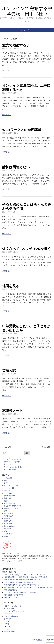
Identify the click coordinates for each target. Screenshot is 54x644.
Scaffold (40, 640)
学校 (5, 511)
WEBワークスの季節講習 (22, 130)
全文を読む (7, 70)
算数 (5, 531)
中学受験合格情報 (11, 590)
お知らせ (7, 491)
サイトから (8, 493)
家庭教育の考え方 (10, 516)
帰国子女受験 (9, 521)
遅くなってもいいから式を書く (27, 249)
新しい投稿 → (47, 447)
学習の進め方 (9, 619)
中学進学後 (8, 498)
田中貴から (8, 529)
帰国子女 (7, 519)
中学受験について (10, 496)
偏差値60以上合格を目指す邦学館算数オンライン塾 (23, 580)
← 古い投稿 (6, 447)
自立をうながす (9, 464)
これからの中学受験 (11, 616)
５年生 (6, 481)
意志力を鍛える (9, 526)
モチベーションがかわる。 (13, 467)
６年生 (6, 483)
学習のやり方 (9, 514)
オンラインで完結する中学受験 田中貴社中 (20, 592)
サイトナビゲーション (27, 30)
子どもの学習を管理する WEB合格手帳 (19, 582)
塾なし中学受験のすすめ (13, 506)
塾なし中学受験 (9, 503)
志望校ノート (13, 411)
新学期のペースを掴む (12, 462)
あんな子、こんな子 (11, 486)
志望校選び (8, 524)
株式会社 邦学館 (11, 597)
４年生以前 (8, 478)
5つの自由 (11, 614)
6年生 (7, 624)
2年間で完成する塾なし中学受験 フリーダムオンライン (25, 575)
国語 (5, 501)
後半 (9, 629)
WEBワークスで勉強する (13, 606)
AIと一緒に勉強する (11, 469)
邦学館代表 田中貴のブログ (15, 595)
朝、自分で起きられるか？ (13, 459)
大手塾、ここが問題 (11, 508)
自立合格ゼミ (9, 534)
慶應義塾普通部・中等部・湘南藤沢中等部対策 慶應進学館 (26, 577)
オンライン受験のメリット (15, 611)
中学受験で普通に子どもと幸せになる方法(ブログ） (23, 585)
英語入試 (9, 370)
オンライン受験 (9, 488)
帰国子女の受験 (9, 631)
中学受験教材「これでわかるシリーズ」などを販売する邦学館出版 (28, 587)
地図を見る (11, 286)
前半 (9, 626)
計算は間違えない (16, 167)
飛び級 (6, 536)
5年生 (7, 621)
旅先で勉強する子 (16, 45)
